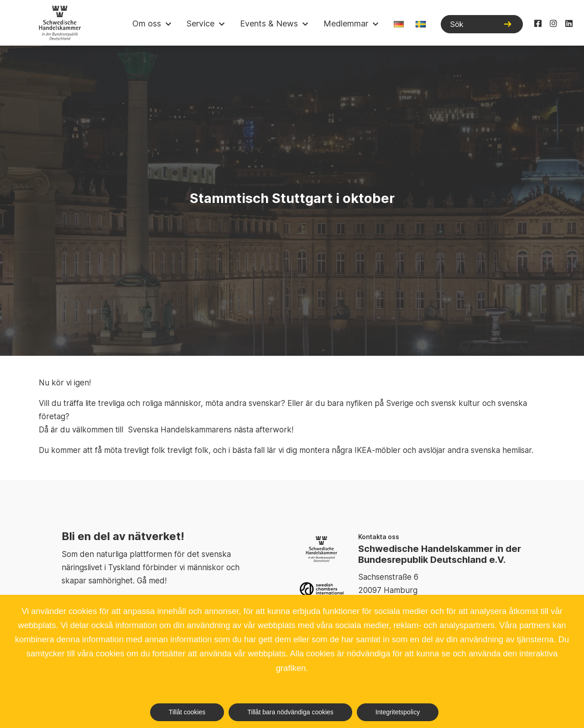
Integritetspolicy (398, 712)
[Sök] (482, 24)
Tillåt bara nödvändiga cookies (290, 712)
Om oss (147, 23)
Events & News (269, 23)
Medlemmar (346, 23)
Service (201, 23)
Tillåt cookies (187, 712)
